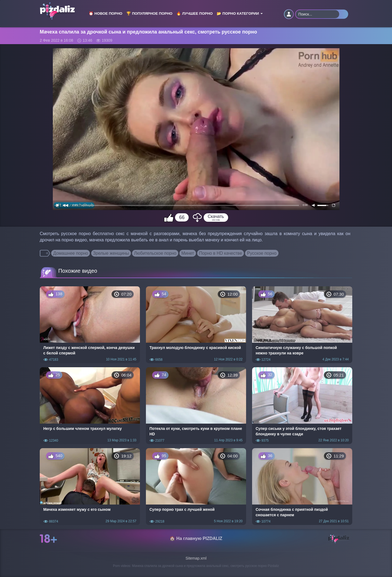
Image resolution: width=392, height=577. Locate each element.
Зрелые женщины (111, 253)
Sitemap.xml (196, 558)
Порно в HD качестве (220, 253)
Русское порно (262, 253)
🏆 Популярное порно (149, 13)
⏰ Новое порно (105, 13)
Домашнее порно (71, 253)
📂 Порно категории (240, 13)
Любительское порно (155, 253)
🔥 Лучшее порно (195, 13)
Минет (188, 253)
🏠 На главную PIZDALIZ (196, 538)
